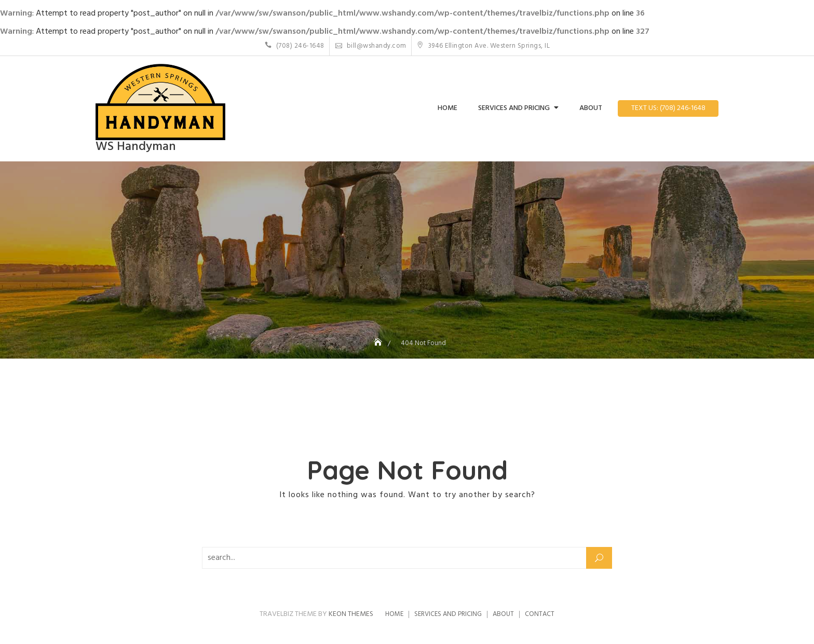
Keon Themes (351, 614)
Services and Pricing (514, 108)
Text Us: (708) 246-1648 (668, 108)
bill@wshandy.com (371, 46)
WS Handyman (136, 147)
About (591, 108)
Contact (540, 614)
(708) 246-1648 (295, 46)
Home (447, 108)
